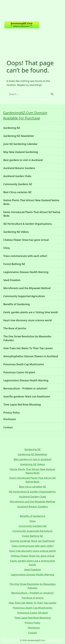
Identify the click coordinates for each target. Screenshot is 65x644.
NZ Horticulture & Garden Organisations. (28, 224)
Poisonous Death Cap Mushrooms (24, 364)
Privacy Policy (12, 413)
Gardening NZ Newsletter (19, 136)
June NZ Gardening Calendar (20, 144)
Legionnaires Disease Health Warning (26, 272)
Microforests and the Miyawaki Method (27, 288)
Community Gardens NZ (18, 184)
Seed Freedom (12, 280)
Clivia (7, 248)
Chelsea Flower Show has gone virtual (26, 240)
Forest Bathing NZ (14, 264)
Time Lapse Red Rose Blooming (22, 405)
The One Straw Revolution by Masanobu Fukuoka (27, 338)
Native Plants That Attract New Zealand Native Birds (31, 202)
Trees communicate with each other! (25, 256)
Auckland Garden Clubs (17, 176)
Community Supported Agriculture (24, 296)
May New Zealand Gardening (21, 152)
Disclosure (10, 419)
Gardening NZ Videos (16, 232)
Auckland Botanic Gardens (19, 168)
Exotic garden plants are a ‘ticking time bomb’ (31, 312)
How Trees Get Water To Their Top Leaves (28, 348)
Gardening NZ (51, 25)
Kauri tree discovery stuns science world (27, 320)
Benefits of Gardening (17, 304)
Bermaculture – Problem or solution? (25, 388)
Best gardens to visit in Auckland (23, 160)
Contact (8, 427)
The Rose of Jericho (15, 328)
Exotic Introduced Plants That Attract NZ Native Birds (32, 214)
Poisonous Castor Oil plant (19, 372)
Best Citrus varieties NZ (17, 192)
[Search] (52, 94)
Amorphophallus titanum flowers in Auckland (31, 356)
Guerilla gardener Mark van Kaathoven (27, 397)
